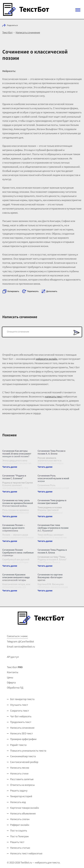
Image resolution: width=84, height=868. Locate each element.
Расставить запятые (22, 779)
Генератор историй (21, 796)
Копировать (13, 291)
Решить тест (17, 842)
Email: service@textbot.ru (21, 647)
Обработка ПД (15, 688)
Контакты (13, 672)
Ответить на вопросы (22, 785)
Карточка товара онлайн (25, 808)
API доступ (13, 657)
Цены (10, 678)
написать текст (54, 397)
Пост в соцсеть (19, 831)
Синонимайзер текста (23, 756)
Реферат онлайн (20, 825)
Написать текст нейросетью (26, 854)
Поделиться (12, 25)
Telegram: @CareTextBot (20, 642)
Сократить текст (20, 711)
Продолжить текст (21, 722)
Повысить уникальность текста (28, 751)
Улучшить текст (19, 705)
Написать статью (20, 848)
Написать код (18, 802)
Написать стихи (19, 774)
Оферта (11, 683)
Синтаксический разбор (24, 762)
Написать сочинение (28, 33)
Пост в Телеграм (19, 836)
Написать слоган (20, 819)
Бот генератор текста (22, 699)
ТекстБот (7, 33)
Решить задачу (19, 791)
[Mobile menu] (78, 10)
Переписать (33, 291)
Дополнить (52, 291)
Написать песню (20, 768)
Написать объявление (23, 814)
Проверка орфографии (23, 739)
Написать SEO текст (22, 734)
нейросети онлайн (47, 359)
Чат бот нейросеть (21, 716)
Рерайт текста (18, 745)
